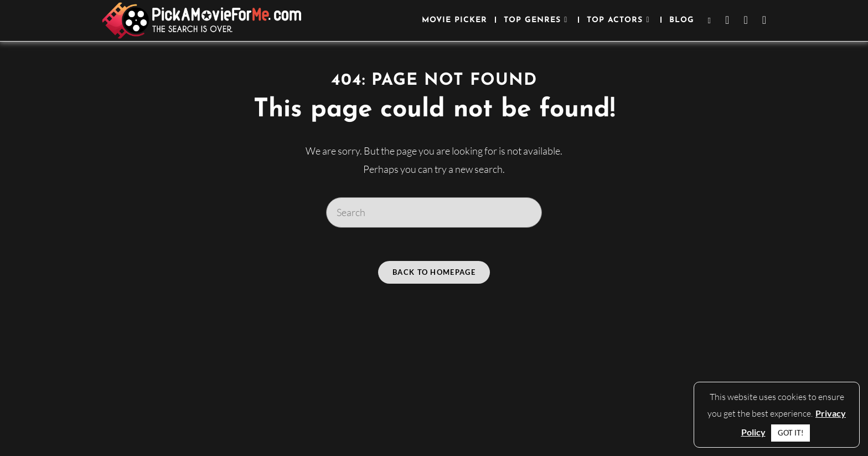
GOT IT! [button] (790, 433)
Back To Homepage (434, 272)
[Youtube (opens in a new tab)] (764, 20)
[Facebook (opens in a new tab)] (727, 20)
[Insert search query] (434, 212)
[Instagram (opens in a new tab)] (745, 20)
